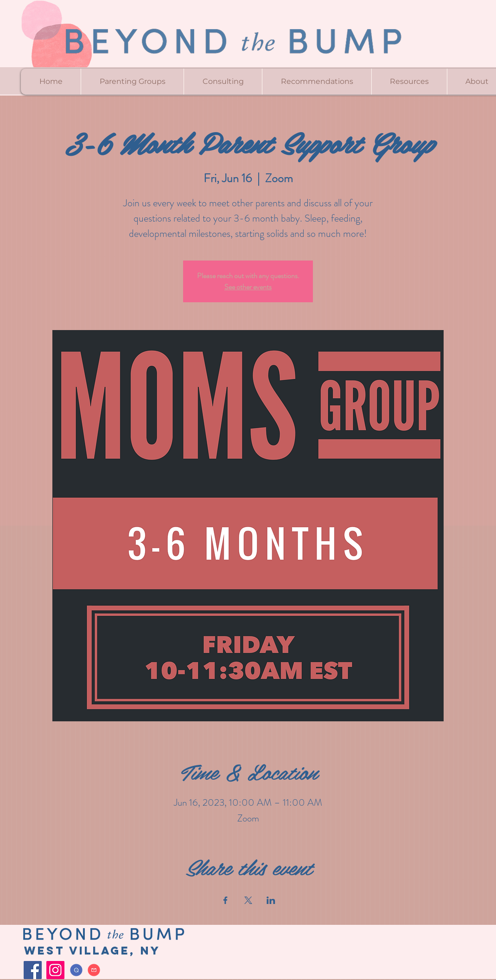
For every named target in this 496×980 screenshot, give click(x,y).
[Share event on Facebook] (226, 900)
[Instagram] (55, 970)
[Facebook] (33, 970)
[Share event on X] (248, 900)
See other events (248, 287)
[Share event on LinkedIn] (271, 900)
